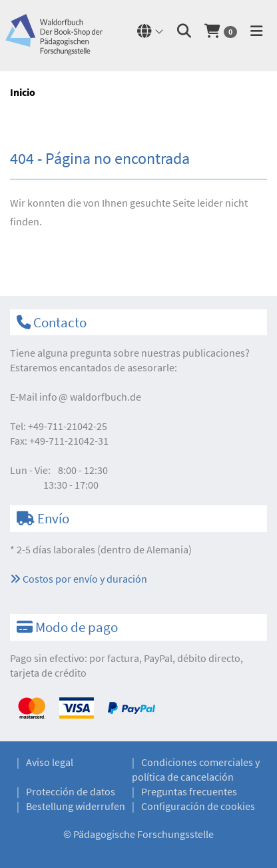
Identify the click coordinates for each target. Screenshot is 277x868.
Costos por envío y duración (79, 579)
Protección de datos (71, 791)
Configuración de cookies (198, 806)
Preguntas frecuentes (189, 791)
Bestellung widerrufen (76, 806)
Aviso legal (50, 762)
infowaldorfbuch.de (90, 397)
